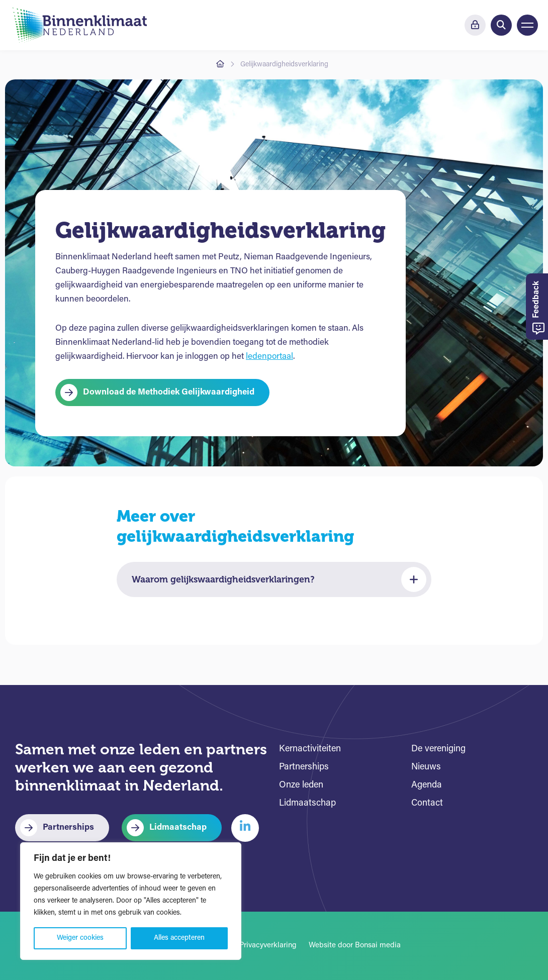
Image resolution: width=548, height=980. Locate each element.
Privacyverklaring (268, 946)
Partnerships (68, 827)
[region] (131, 901)
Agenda (427, 785)
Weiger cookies (80, 938)
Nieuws (426, 767)
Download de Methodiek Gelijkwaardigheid (169, 392)
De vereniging (438, 749)
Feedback (538, 308)
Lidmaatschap (178, 827)
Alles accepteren (179, 938)
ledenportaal (269, 357)
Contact (427, 803)
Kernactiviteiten (310, 749)
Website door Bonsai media (355, 946)
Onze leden (301, 785)
